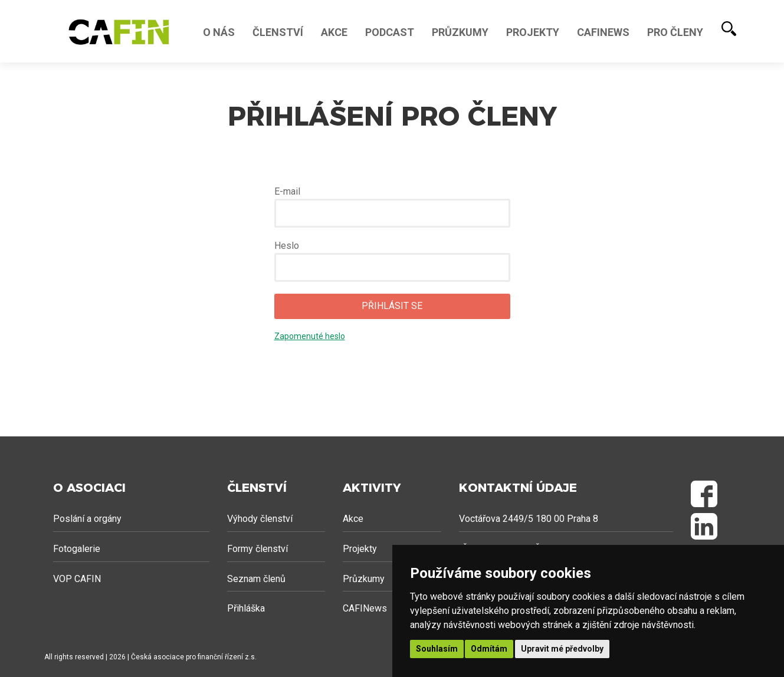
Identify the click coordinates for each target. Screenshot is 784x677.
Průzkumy (460, 32)
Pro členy (675, 32)
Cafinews (603, 32)
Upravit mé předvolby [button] (562, 649)
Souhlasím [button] (437, 649)
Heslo (287, 246)
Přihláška (246, 608)
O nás (219, 32)
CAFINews (365, 608)
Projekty (533, 32)
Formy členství (257, 549)
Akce (334, 32)
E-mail (287, 191)
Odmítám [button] (489, 649)
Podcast (390, 32)
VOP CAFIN (77, 579)
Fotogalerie (77, 549)
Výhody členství (260, 519)
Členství (278, 32)
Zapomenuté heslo (310, 336)
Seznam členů (256, 579)
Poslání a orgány (87, 519)
